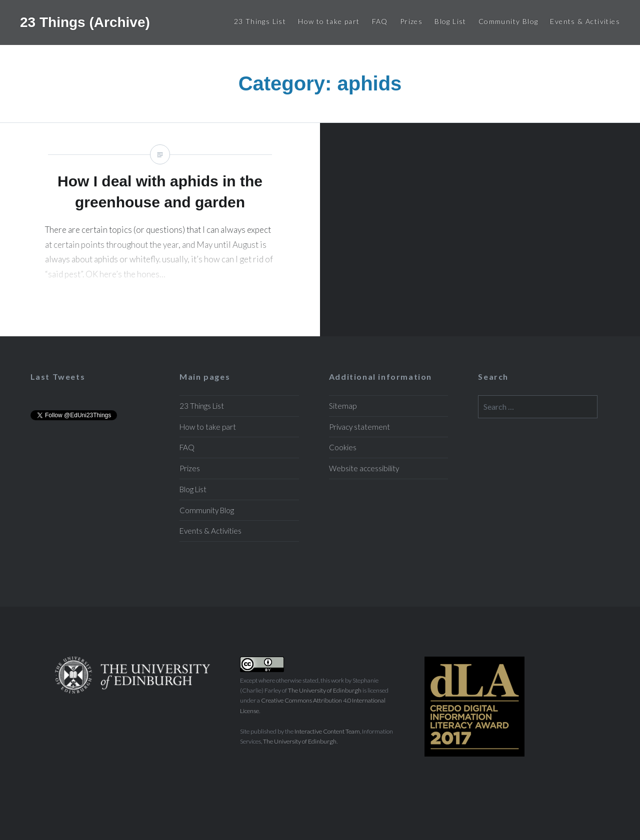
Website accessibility (364, 468)
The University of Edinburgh (325, 690)
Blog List (450, 21)
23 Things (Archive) (85, 22)
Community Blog (508, 21)
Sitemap (343, 406)
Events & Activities (585, 21)
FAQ (380, 21)
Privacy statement (359, 427)
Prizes (411, 21)
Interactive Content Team (327, 731)
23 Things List (260, 21)
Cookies (343, 447)
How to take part (329, 21)
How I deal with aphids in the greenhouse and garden (160, 230)
